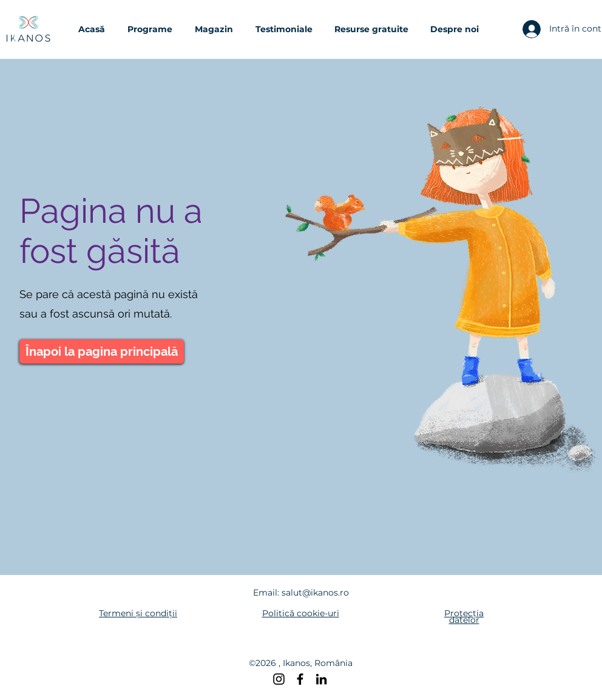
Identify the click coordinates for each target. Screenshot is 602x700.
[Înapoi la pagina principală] (102, 352)
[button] (155, 29)
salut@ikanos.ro (315, 593)
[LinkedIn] (321, 679)
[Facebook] (300, 679)
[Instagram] (279, 679)
